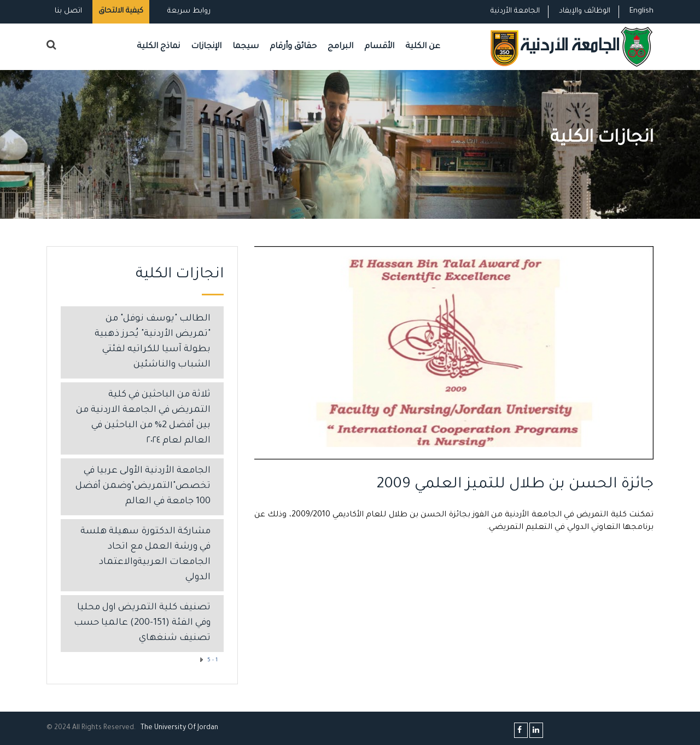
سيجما (246, 47)
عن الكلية (423, 47)
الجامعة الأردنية (515, 11)
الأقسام (379, 47)
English (641, 11)
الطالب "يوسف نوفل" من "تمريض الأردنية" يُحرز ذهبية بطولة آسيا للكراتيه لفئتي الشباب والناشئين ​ (153, 342)
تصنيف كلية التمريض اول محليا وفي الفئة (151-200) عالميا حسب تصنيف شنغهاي (142, 623)
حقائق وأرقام (293, 47)
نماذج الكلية (158, 47)
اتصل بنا (68, 11)
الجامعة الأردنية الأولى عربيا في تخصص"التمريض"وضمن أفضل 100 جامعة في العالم (143, 487)
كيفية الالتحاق (121, 11)
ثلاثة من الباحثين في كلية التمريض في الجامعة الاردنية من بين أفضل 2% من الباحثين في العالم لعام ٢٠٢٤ (143, 418)
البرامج (340, 47)
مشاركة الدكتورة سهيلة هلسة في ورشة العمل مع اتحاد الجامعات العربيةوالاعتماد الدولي (145, 555)
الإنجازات (206, 47)
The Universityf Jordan (179, 728)
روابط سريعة (188, 11)
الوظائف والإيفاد (585, 11)
